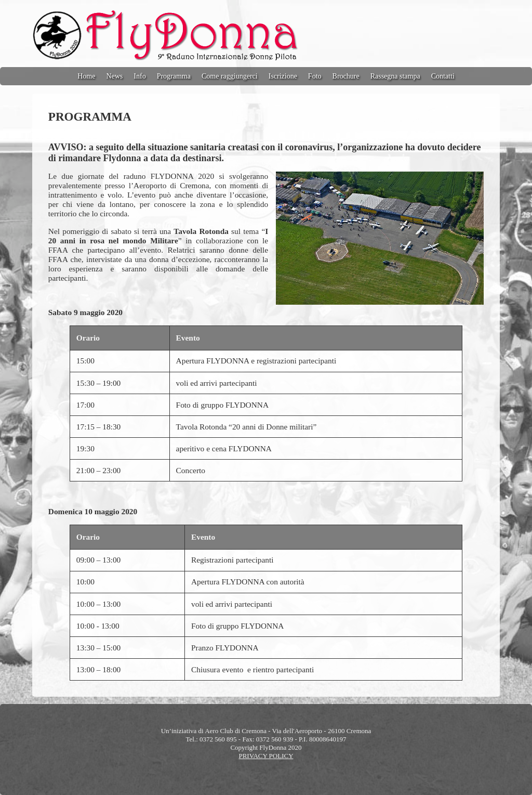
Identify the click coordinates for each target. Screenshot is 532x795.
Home (86, 76)
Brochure (346, 76)
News (114, 76)
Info (139, 76)
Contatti (443, 76)
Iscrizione (283, 76)
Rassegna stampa (395, 76)
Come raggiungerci (230, 76)
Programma (174, 76)
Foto (315, 76)
